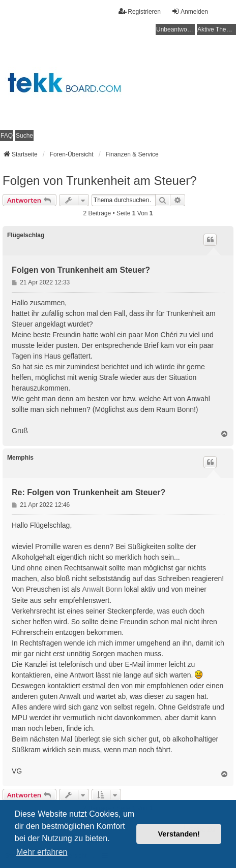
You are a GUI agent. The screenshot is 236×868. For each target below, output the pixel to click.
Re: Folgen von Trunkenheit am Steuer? (88, 492)
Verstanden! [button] (179, 834)
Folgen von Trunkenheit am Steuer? (100, 181)
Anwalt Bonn (102, 589)
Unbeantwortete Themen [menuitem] (175, 29)
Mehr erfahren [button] (42, 852)
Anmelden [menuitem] (190, 11)
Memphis (20, 458)
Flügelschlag (26, 235)
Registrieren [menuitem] (140, 11)
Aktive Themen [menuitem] (217, 29)
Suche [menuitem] (24, 136)
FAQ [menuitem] (7, 136)
